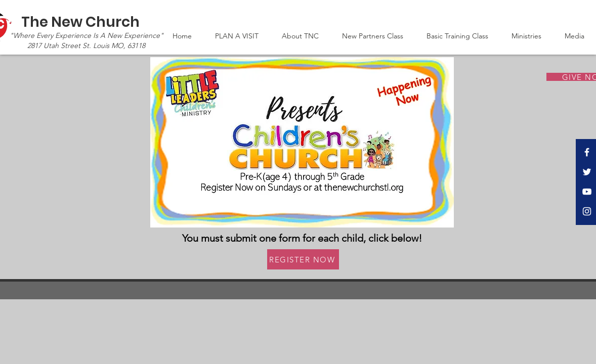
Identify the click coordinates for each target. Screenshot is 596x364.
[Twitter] (587, 172)
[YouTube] (587, 192)
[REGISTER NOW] (303, 259)
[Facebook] (587, 152)
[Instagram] (587, 211)
